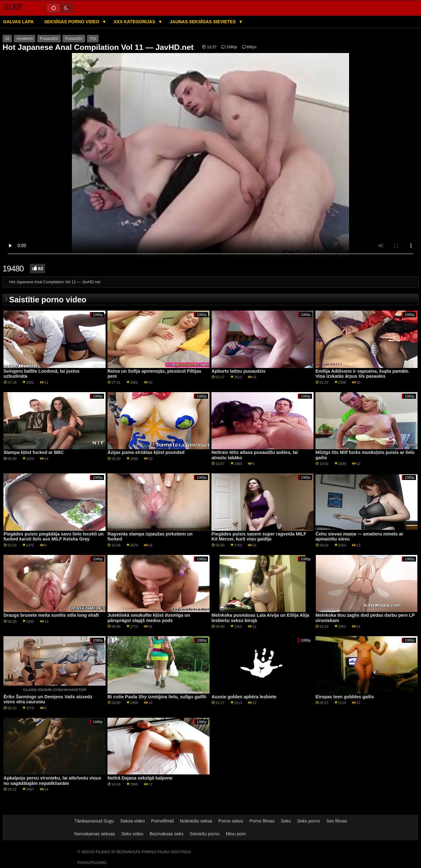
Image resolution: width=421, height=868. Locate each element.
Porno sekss (231, 821)
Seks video (132, 834)
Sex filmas (336, 821)
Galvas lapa (18, 22)
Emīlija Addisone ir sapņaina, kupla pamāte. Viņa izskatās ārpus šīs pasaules (362, 374)
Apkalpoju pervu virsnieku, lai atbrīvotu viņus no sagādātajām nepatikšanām (52, 781)
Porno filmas (262, 821)
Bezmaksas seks (167, 834)
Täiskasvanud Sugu (94, 821)
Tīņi (93, 39)
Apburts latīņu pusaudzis (238, 371)
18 (7, 39)
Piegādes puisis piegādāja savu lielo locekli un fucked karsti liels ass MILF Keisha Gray (53, 537)
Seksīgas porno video (72, 22)
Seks (286, 821)
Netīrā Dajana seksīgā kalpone (140, 778)
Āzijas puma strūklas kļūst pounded (146, 452)
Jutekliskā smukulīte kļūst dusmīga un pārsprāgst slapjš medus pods (149, 618)
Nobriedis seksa (196, 821)
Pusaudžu (74, 39)
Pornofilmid (162, 821)
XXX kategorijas (135, 22)
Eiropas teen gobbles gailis (345, 697)
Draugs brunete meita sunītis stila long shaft (51, 615)
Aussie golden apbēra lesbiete (244, 697)
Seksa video (133, 821)
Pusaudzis (49, 39)
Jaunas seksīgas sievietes (203, 22)
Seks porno (309, 821)
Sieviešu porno (205, 834)
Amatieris (25, 39)
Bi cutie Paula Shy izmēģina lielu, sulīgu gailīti (157, 697)
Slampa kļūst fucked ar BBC (34, 452)
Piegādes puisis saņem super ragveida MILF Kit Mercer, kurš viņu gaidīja (259, 537)
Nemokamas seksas (95, 834)
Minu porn (236, 834)
